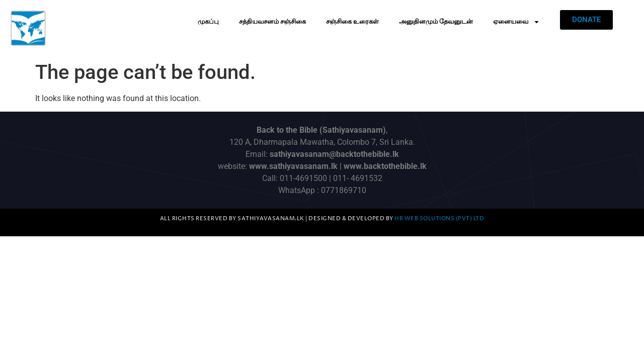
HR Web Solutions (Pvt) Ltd (439, 218)
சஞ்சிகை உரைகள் (352, 21)
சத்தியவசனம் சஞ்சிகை (272, 21)
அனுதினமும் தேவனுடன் (436, 21)
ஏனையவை (516, 22)
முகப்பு (208, 21)
